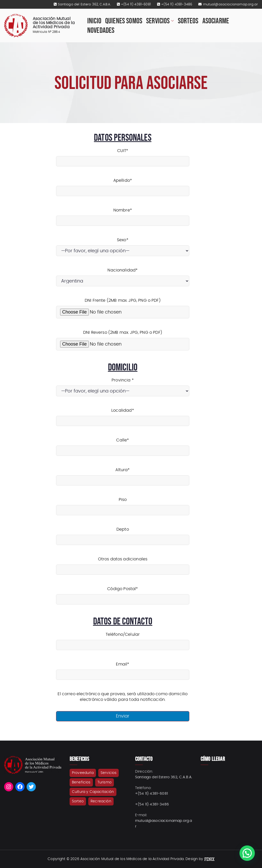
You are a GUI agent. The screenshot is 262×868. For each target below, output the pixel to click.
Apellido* (123, 186)
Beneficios (81, 782)
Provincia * (123, 386)
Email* (123, 669)
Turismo (105, 782)
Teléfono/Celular (123, 640)
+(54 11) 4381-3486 (177, 4)
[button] (172, 21)
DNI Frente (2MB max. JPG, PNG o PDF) (123, 306)
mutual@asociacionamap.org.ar (231, 4)
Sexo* (123, 245)
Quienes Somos (124, 21)
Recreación (101, 801)
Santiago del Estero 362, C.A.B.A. (84, 4)
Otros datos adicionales (123, 564)
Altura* (123, 475)
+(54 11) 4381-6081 (136, 4)
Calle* (123, 445)
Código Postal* (123, 594)
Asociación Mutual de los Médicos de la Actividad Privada (54, 23)
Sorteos (188, 21)
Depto (123, 535)
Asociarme (216, 21)
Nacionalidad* (123, 276)
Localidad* (123, 416)
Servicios (160, 21)
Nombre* (123, 215)
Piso (123, 505)
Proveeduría (83, 773)
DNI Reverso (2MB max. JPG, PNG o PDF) (123, 338)
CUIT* (123, 156)
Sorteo (78, 801)
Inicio (94, 21)
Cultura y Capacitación (93, 792)
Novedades (101, 30)
